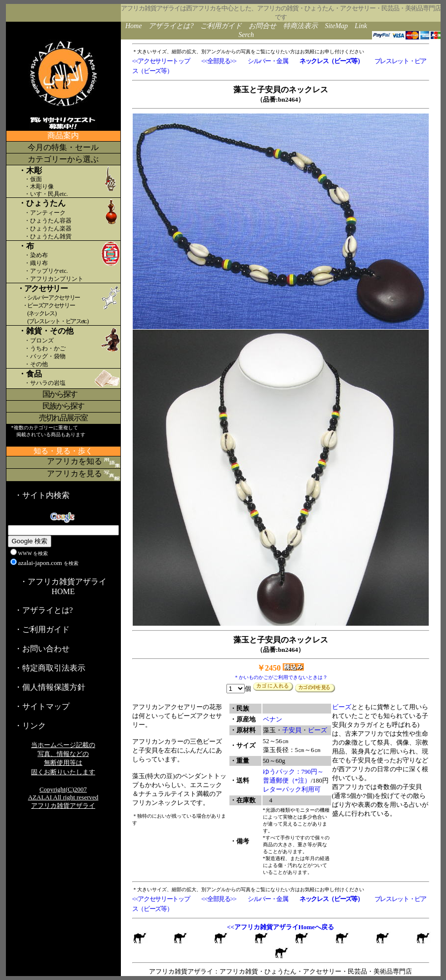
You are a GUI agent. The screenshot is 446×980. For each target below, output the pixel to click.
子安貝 (292, 730)
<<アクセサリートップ (161, 61)
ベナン (273, 719)
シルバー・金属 (268, 61)
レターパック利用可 (292, 789)
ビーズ (317, 730)
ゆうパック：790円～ (294, 772)
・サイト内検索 (42, 495)
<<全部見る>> (219, 61)
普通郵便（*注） (287, 780)
